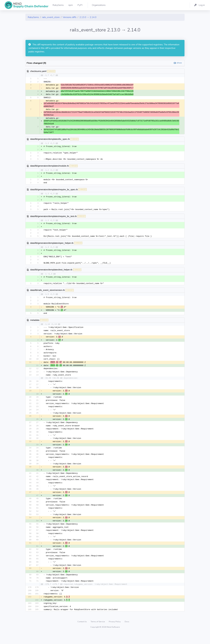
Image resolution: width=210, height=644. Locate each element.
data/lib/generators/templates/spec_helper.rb (52, 245)
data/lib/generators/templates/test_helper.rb (51, 272)
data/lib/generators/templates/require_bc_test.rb (53, 218)
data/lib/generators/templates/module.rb (49, 167)
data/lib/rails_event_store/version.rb (47, 293)
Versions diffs (70, 17)
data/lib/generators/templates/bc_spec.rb (50, 140)
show (179, 63)
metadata (35, 324)
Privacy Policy (115, 633)
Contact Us (82, 633)
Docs (127, 633)
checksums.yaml (38, 71)
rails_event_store (51, 17)
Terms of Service (98, 633)
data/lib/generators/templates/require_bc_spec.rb (54, 191)
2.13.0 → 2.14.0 (88, 17)
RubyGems (33, 17)
